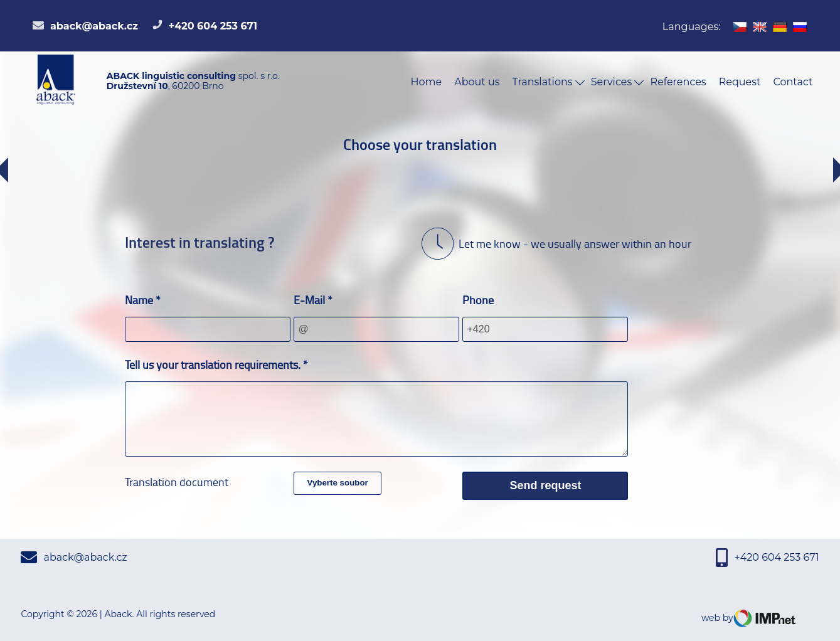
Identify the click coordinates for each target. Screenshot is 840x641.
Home (427, 82)
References (678, 82)
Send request (545, 485)
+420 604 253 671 (205, 26)
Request (740, 82)
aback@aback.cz (85, 26)
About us (477, 82)
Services (618, 82)
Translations (549, 82)
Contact (793, 82)
